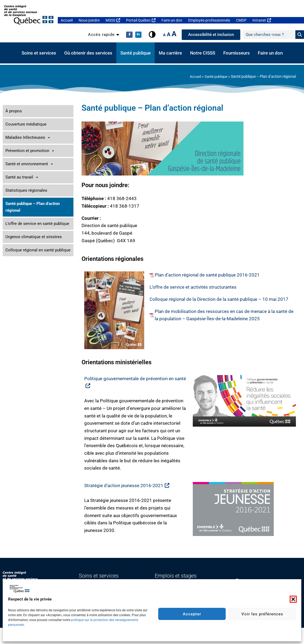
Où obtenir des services (88, 53)
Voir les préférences (262, 614)
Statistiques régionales (26, 190)
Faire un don (172, 20)
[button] (293, 599)
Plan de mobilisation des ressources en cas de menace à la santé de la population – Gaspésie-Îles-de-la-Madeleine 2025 (224, 315)
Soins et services (39, 53)
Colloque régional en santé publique (38, 250)
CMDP (241, 20)
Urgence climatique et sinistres (34, 237)
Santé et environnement (30, 164)
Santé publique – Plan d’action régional (33, 207)
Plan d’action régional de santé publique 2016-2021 (207, 275)
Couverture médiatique (26, 124)
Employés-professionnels (209, 20)
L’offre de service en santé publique (37, 224)
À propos (14, 111)
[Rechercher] (300, 35)
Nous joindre (89, 20)
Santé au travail (22, 177)
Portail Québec (141, 20)
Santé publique (136, 53)
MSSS (113, 20)
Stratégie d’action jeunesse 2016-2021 (127, 485)
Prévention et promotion (30, 151)
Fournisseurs (237, 53)
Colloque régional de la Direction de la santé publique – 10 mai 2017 (219, 299)
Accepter (192, 614)
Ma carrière (170, 53)
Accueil (67, 20)
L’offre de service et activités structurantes (193, 287)
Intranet (262, 20)
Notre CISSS (203, 53)
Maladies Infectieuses (28, 138)
